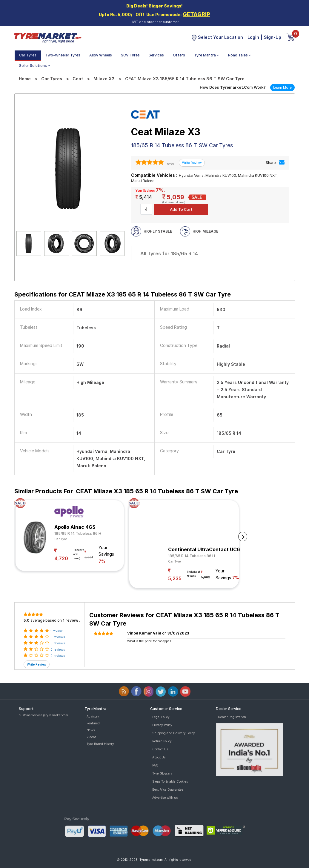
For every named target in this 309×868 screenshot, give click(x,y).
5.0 (27, 620)
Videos (91, 737)
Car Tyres (28, 55)
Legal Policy (161, 717)
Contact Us (160, 749)
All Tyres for (169, 254)
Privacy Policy (162, 725)
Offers (179, 55)
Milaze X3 (104, 79)
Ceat (78, 79)
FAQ (155, 765)
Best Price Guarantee (168, 789)
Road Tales (240, 55)
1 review (170, 164)
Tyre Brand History (100, 744)
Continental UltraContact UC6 (204, 549)
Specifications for (123, 294)
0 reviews (58, 637)
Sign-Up (273, 37)
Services (156, 55)
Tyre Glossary (162, 773)
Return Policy (162, 741)
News (91, 730)
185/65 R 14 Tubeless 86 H (78, 533)
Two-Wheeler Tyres (63, 55)
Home (25, 79)
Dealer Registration (232, 717)
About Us (159, 757)
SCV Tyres (130, 55)
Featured (93, 723)
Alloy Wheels (101, 55)
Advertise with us (165, 798)
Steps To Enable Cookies (170, 781)
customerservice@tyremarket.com (43, 715)
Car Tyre (61, 539)
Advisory (93, 716)
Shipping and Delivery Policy (174, 733)
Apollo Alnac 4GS (75, 527)
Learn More (282, 87)
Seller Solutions (35, 66)
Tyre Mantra (207, 55)
